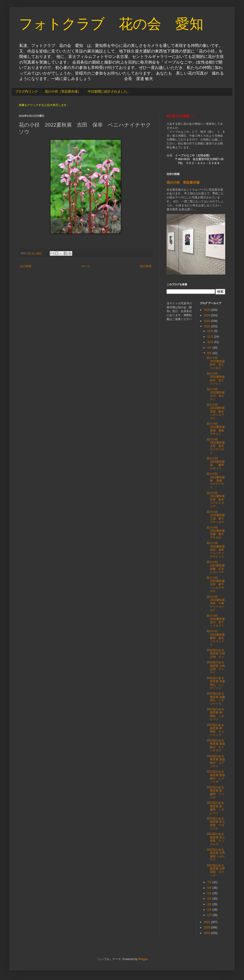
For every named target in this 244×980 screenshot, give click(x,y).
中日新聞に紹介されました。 (109, 91)
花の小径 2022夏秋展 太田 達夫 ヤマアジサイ (217, 446)
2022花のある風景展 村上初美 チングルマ (216, 839)
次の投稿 (26, 266)
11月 (211, 337)
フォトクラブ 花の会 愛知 (111, 24)
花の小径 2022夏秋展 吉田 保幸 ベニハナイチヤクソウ (217, 550)
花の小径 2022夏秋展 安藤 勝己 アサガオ (217, 533)
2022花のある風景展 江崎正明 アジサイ (216, 667)
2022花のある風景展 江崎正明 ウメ (216, 654)
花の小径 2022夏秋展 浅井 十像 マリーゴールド (217, 603)
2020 (207, 927)
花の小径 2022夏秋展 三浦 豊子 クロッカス (217, 517)
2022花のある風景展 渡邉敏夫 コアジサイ (216, 761)
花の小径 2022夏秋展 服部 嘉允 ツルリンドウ (217, 638)
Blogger (143, 959)
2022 (207, 326)
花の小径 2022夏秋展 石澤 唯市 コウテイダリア (217, 500)
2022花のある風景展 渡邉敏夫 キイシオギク (216, 745)
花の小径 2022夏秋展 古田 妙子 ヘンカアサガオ (217, 584)
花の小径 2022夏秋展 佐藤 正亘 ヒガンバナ (217, 567)
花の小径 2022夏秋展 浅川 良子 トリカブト (217, 621)
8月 (210, 353)
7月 (210, 882)
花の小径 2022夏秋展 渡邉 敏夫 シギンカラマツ (217, 411)
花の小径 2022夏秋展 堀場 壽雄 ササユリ (217, 429)
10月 (211, 342)
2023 (207, 321)
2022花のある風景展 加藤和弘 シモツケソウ (216, 699)
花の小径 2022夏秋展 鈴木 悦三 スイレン (217, 379)
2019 (207, 933)
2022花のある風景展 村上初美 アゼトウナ (216, 824)
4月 (210, 899)
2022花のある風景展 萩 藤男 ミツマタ (216, 792)
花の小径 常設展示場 (183, 182)
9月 (210, 348)
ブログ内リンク (27, 91)
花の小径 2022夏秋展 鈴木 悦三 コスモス (217, 363)
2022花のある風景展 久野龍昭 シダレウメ (216, 855)
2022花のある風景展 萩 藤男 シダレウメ (216, 808)
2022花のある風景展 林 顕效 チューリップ (216, 730)
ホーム (86, 266)
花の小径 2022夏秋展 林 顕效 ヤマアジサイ (217, 481)
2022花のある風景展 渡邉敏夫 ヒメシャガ (216, 777)
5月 (210, 893)
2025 (207, 310)
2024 (207, 315)
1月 (210, 915)
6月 (210, 888)
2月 (210, 910)
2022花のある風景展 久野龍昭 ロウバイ (216, 870)
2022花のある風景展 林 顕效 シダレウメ (216, 714)
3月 (210, 904)
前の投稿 (146, 266)
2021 (207, 922)
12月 (211, 331)
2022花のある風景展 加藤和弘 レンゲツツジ (216, 683)
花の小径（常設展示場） (63, 91)
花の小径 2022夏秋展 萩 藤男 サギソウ (217, 463)
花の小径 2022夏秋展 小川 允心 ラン (217, 394)
